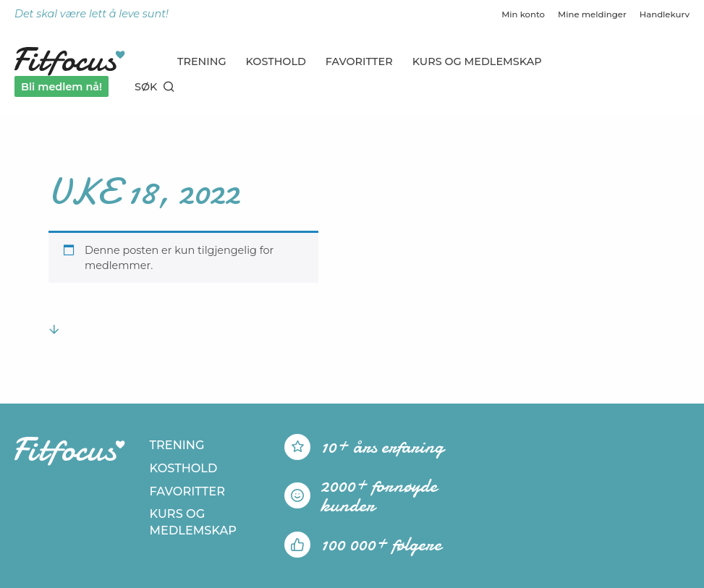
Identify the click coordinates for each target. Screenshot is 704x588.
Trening (202, 61)
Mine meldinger (592, 14)
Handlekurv (665, 14)
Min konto (523, 14)
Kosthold (276, 61)
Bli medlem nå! (62, 87)
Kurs (477, 61)
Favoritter (359, 61)
